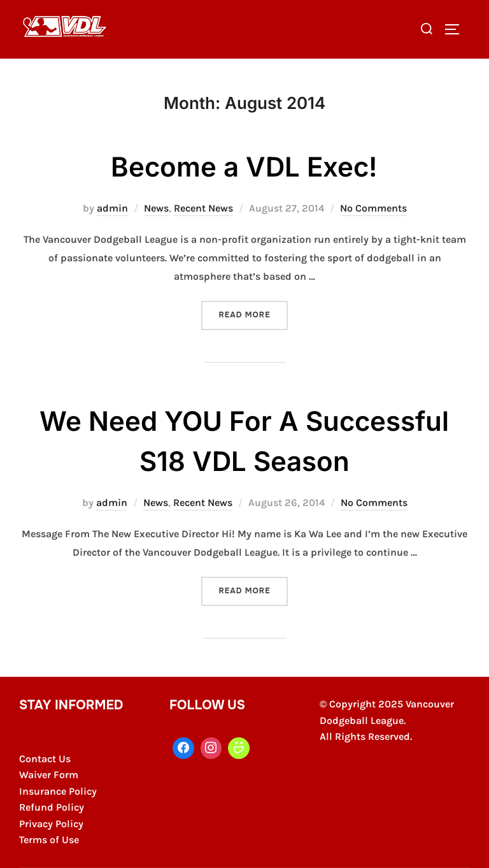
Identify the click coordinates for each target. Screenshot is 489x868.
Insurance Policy (58, 791)
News (156, 208)
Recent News (203, 208)
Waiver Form (49, 775)
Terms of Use (49, 840)
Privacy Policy (51, 824)
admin (112, 208)
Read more (253, 314)
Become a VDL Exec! (244, 167)
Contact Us (45, 759)
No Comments (373, 208)
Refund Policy (52, 807)
